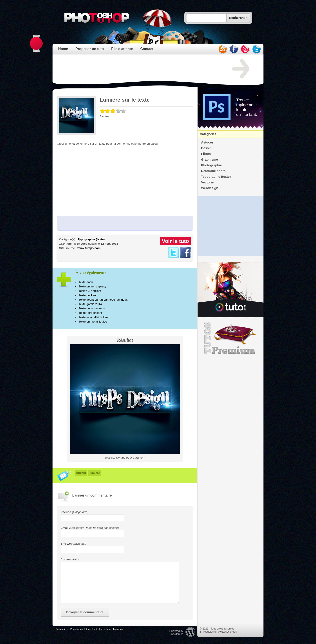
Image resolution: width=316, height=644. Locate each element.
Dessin (206, 148)
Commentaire (70, 559)
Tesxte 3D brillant (90, 291)
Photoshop (76, 629)
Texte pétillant (88, 295)
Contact (147, 49)
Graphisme (210, 160)
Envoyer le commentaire (85, 612)
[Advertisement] (137, 69)
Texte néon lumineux (92, 308)
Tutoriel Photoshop (93, 629)
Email (65, 528)
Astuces (207, 142)
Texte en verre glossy (93, 286)
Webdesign (210, 188)
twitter (257, 49)
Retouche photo (213, 171)
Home (63, 49)
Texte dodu (86, 282)
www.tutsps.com (89, 248)
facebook (234, 49)
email (245, 49)
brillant (81, 473)
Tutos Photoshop (114, 629)
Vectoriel (208, 182)
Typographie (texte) (91, 239)
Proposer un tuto (90, 49)
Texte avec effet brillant (94, 317)
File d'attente (122, 49)
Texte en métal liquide (93, 322)
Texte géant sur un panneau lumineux (103, 300)
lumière (95, 473)
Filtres (206, 154)
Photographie (211, 165)
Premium (231, 338)
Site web (67, 544)
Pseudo (66, 512)
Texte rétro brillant (90, 313)
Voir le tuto (175, 241)
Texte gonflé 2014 (90, 304)
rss (222, 49)
